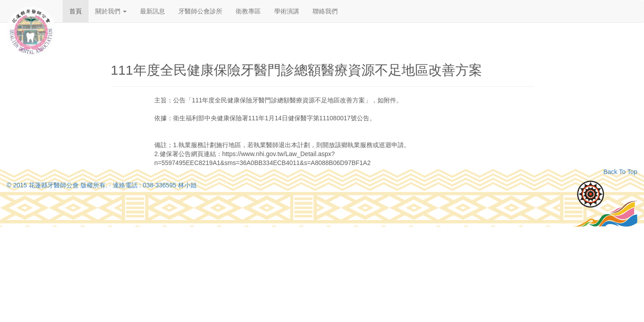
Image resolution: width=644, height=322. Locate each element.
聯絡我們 (325, 11)
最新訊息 (153, 11)
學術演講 (287, 11)
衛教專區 (248, 11)
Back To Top (620, 172)
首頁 (76, 11)
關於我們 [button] (111, 11)
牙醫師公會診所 (200, 11)
